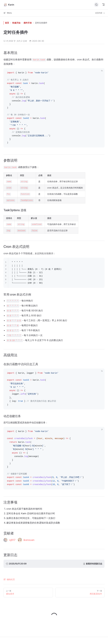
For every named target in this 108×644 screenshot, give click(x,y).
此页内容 (100, 13)
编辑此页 (9, 579)
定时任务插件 (41, 23)
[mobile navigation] (103, 5)
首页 (7, 23)
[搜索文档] (96, 5)
